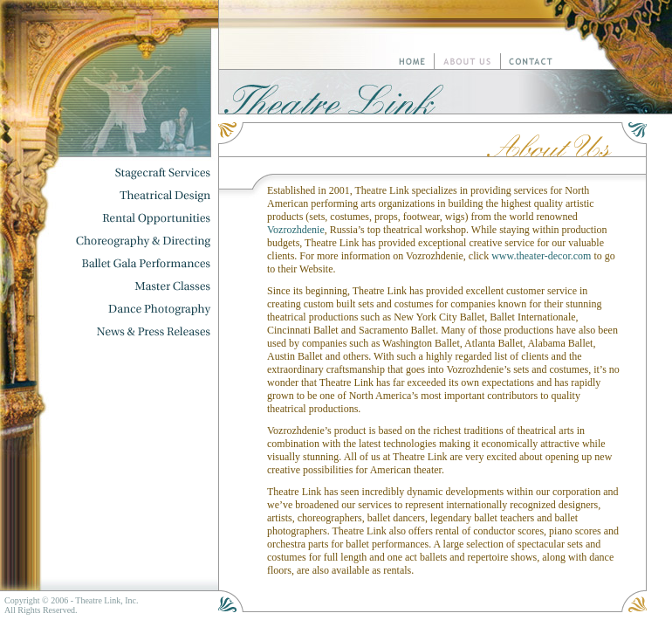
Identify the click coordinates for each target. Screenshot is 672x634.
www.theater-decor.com (541, 256)
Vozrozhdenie (296, 230)
